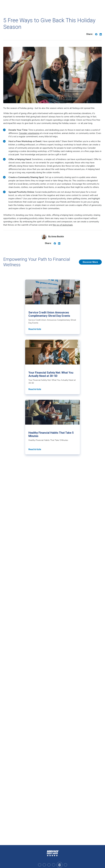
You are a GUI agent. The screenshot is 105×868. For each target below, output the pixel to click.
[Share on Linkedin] (101, 34)
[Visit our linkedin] (49, 865)
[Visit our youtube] (54, 865)
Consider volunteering (29, 133)
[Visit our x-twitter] (65, 865)
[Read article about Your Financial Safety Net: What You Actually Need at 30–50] (52, 367)
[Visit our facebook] (40, 865)
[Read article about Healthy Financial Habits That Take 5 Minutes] (52, 427)
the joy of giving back (63, 225)
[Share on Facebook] (96, 34)
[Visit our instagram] (44, 865)
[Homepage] (52, 853)
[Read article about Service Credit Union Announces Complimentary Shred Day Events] (52, 307)
